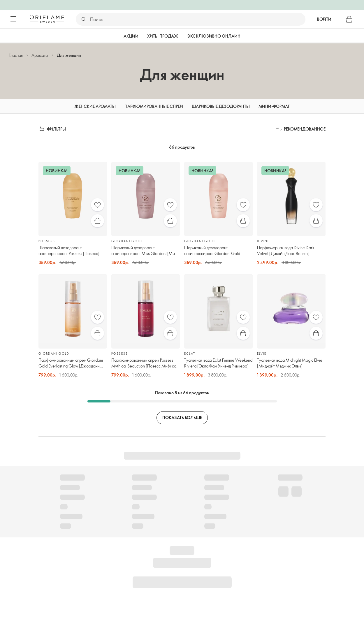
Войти (324, 19)
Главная (16, 55)
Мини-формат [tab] (274, 106)
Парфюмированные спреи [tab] (154, 106)
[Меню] (13, 19)
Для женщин (69, 55)
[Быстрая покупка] (97, 221)
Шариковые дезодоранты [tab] (221, 106)
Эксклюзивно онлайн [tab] (214, 36)
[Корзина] (349, 19)
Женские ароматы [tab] (95, 106)
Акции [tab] (131, 36)
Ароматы (40, 55)
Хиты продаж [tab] (163, 36)
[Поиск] (197, 19)
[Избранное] (97, 205)
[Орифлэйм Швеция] (47, 19)
